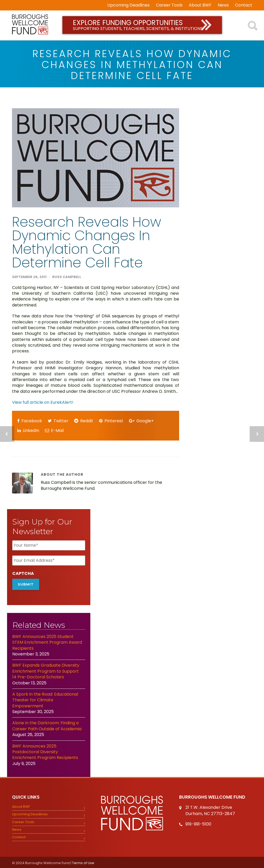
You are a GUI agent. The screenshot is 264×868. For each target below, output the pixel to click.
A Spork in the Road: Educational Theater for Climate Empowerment (45, 699)
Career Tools (169, 5)
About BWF (200, 5)
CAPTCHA (23, 573)
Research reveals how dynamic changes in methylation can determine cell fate (87, 242)
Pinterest (111, 421)
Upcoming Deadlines (128, 5)
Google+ (141, 421)
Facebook (30, 421)
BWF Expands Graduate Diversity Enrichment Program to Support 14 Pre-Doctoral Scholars (46, 670)
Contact (244, 5)
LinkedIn (28, 430)
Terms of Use (83, 862)
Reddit (84, 421)
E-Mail (54, 430)
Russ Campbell (67, 277)
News (223, 5)
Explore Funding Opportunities (142, 25)
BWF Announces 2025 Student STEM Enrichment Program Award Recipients (47, 641)
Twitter (58, 421)
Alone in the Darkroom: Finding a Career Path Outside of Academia (47, 725)
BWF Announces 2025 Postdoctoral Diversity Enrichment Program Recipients (45, 751)
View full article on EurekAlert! (43, 402)
